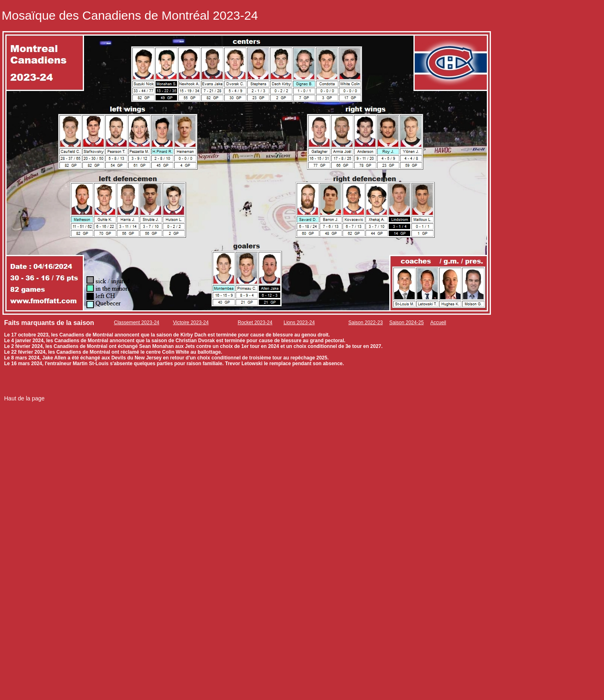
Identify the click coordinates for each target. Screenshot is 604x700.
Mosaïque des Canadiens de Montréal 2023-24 (130, 15)
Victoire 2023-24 (191, 323)
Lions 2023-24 (299, 323)
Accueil (438, 323)
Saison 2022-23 (366, 323)
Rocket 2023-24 (255, 323)
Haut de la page (24, 398)
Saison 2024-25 (406, 323)
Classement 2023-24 (137, 323)
